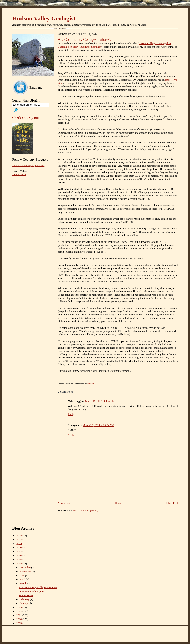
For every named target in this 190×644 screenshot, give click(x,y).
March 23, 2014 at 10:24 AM (98, 425)
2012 (19, 611)
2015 (19, 560)
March (23, 583)
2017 (19, 551)
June (22, 575)
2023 (19, 539)
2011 (19, 615)
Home (118, 503)
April (23, 579)
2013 (19, 607)
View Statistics (19, 174)
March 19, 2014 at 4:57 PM (100, 401)
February (25, 599)
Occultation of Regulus (31, 591)
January (24, 603)
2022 (19, 544)
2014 (19, 563)
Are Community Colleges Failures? (84, 39)
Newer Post (64, 503)
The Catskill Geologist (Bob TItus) (28, 165)
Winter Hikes (26, 595)
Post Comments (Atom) (85, 511)
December (26, 567)
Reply (71, 414)
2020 (19, 548)
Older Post (172, 503)
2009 (19, 623)
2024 (19, 536)
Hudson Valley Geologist (44, 18)
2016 (19, 555)
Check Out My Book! (27, 118)
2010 (19, 619)
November (26, 571)
